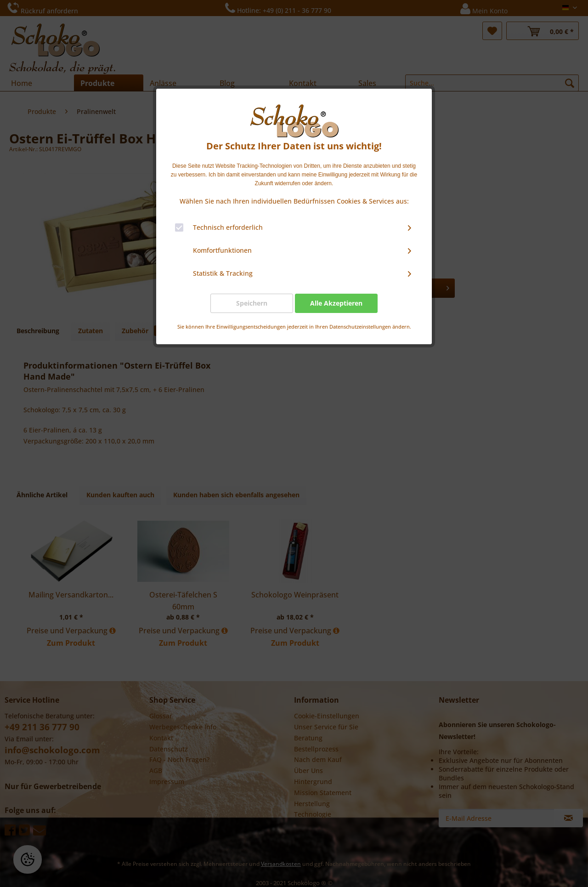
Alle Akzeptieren (336, 303)
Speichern (252, 303)
